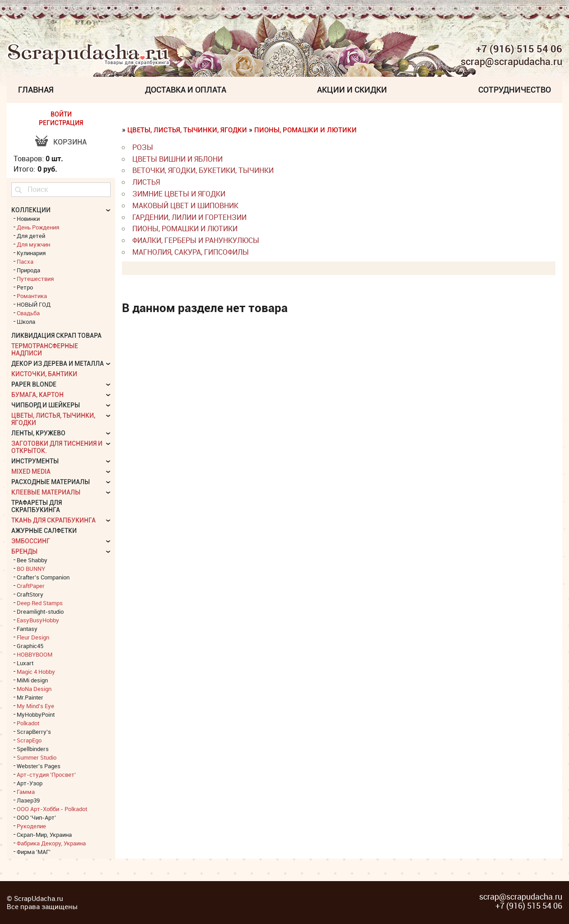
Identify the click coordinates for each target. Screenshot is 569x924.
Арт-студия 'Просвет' (46, 775)
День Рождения (38, 227)
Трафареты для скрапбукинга (37, 506)
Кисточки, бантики (44, 374)
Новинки (28, 219)
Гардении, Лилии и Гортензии (189, 217)
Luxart (25, 663)
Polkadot (28, 723)
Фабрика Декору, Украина (51, 843)
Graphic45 (30, 646)
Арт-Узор (30, 783)
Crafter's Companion (43, 577)
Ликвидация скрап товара (56, 336)
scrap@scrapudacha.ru (511, 62)
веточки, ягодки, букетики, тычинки (203, 170)
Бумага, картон (37, 395)
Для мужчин (33, 244)
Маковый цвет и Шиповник (185, 205)
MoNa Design (34, 689)
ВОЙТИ (61, 114)
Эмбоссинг (31, 541)
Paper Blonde (34, 384)
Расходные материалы (51, 482)
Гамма (26, 792)
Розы (143, 147)
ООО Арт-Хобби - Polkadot (52, 809)
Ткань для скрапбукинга (54, 520)
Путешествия (35, 279)
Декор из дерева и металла (58, 364)
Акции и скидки (352, 90)
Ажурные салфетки (44, 531)
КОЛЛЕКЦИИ (31, 210)
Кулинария (31, 253)
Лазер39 (28, 800)
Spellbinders (33, 749)
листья (146, 182)
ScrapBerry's (34, 732)
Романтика (32, 296)
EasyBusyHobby (38, 620)
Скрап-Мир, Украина (44, 835)
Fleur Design (33, 637)
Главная (36, 90)
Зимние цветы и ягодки (179, 194)
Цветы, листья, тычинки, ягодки (187, 130)
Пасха (25, 261)
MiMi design (32, 680)
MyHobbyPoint (36, 714)
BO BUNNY (31, 569)
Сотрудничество (515, 90)
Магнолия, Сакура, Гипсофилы (191, 252)
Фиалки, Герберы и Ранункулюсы (196, 240)
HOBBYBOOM (35, 654)
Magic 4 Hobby (36, 672)
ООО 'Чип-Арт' (36, 817)
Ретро (25, 287)
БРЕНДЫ (24, 551)
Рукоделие (31, 826)
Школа (26, 322)
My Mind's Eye (35, 706)
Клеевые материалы (46, 492)
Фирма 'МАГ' (34, 852)
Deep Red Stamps (40, 603)
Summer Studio (37, 757)
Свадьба (28, 313)
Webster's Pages (39, 766)
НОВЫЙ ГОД (34, 304)
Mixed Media (31, 471)
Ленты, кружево (38, 433)
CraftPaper (31, 586)
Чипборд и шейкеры (46, 405)
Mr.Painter (30, 697)
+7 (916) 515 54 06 (519, 49)
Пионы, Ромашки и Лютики (305, 130)
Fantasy (27, 629)
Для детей (31, 236)
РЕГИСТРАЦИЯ (61, 123)
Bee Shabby (32, 560)
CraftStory (30, 594)
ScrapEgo (29, 740)
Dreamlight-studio (40, 611)
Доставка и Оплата (186, 90)
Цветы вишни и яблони (177, 159)
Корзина (70, 142)
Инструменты (35, 461)
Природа (28, 270)
